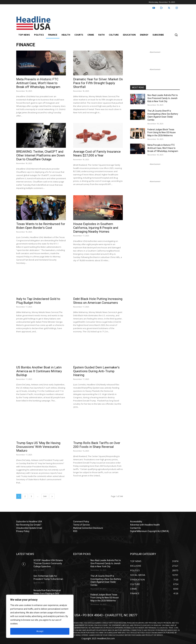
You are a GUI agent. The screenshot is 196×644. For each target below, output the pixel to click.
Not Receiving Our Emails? (29, 525)
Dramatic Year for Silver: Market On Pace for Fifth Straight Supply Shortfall (98, 83)
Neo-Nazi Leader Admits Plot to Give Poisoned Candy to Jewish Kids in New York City (163, 98)
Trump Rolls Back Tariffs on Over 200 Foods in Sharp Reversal (97, 445)
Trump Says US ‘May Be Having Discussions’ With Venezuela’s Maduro (38, 447)
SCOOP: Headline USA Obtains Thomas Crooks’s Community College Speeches (48, 563)
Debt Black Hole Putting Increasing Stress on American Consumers (98, 301)
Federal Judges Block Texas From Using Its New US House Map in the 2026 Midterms (162, 132)
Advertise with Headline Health (145, 525)
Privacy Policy (23, 531)
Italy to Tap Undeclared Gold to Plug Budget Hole (38, 301)
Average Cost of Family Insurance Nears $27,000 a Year (97, 153)
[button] (176, 35)
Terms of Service (81, 525)
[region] (40, 616)
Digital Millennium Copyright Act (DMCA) (150, 531)
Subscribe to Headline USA (29, 522)
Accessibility (136, 522)
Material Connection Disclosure (88, 528)
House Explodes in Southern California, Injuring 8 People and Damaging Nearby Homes (96, 228)
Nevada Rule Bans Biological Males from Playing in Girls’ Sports (47, 593)
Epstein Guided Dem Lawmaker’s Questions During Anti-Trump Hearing (96, 371)
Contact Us (135, 528)
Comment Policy (81, 522)
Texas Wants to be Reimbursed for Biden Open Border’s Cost (41, 226)
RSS (75, 531)
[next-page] (52, 496)
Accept (40, 631)
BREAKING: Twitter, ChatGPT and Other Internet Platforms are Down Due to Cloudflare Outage (41, 155)
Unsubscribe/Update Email (29, 528)
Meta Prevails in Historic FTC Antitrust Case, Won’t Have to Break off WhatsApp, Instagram (38, 83)
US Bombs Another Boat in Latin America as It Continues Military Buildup (39, 371)
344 (45, 496)
